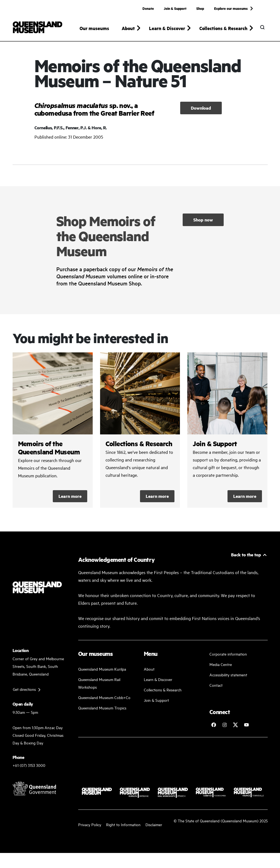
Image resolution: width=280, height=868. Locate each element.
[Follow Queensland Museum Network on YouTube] (246, 727)
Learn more (70, 499)
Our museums (94, 28)
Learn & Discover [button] (167, 28)
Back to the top (246, 557)
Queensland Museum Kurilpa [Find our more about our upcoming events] (102, 672)
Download (201, 110)
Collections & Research (163, 692)
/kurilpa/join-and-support (227, 433)
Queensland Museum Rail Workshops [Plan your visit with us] (99, 686)
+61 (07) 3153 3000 (29, 768)
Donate (148, 8)
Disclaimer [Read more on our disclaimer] (154, 827)
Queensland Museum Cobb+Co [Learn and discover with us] (104, 700)
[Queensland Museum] (38, 27)
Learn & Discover (158, 682)
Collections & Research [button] (223, 28)
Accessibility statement (228, 677)
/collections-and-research (140, 433)
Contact (216, 688)
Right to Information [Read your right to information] (123, 827)
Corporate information (228, 657)
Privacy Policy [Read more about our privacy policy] (90, 827)
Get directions (24, 692)
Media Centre (221, 667)
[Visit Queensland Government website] (34, 791)
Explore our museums (231, 8)
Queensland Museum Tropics (102, 710)
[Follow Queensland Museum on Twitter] (235, 727)
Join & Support (175, 8)
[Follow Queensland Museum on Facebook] (214, 727)
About (149, 672)
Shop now (203, 222)
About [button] (128, 28)
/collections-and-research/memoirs (53, 433)
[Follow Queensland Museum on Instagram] (224, 727)
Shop (200, 8)
